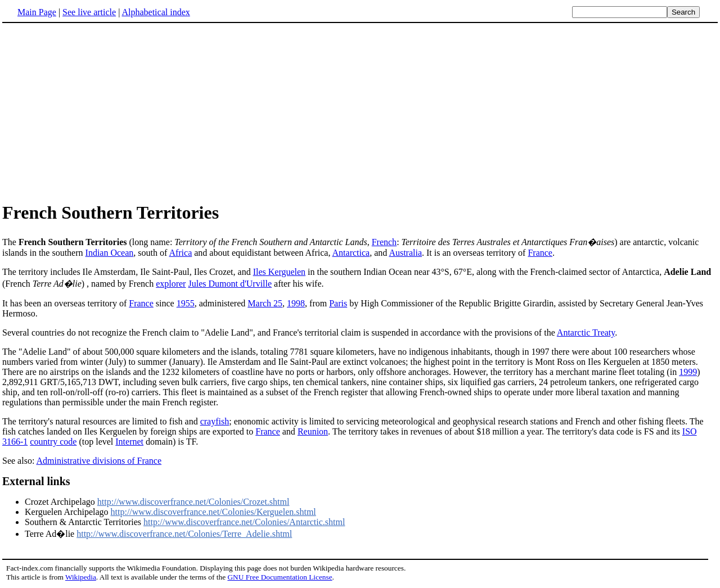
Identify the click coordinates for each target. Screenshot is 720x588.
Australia (405, 253)
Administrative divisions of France (99, 461)
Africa (180, 253)
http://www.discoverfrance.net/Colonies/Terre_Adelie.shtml (184, 534)
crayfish (215, 421)
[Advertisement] (97, 112)
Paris (338, 303)
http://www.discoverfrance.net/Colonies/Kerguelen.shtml (213, 512)
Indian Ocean (110, 253)
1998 (296, 303)
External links (36, 481)
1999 (688, 372)
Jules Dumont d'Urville (230, 284)
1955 (186, 303)
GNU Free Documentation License (280, 577)
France (540, 253)
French (384, 242)
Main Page (37, 12)
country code (53, 442)
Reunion (313, 431)
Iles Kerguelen (279, 272)
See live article (89, 12)
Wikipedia (81, 577)
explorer (171, 284)
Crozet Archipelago (61, 502)
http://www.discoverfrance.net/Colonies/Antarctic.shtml (244, 522)
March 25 (265, 303)
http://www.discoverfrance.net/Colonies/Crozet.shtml (193, 502)
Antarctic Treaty (586, 333)
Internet (129, 442)
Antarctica (351, 253)
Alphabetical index (156, 12)
